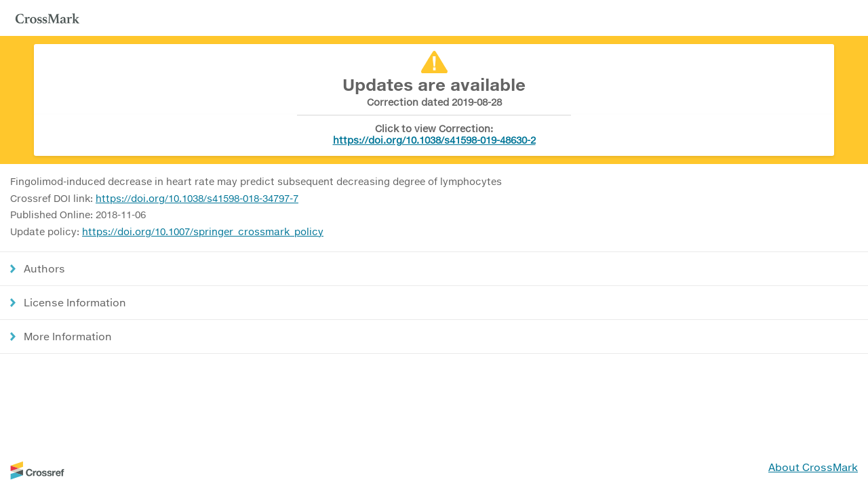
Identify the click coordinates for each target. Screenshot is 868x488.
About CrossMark (813, 467)
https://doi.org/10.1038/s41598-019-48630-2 (434, 140)
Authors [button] (44, 268)
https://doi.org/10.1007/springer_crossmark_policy (203, 231)
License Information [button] (75, 302)
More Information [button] (68, 336)
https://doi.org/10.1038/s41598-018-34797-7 (197, 198)
